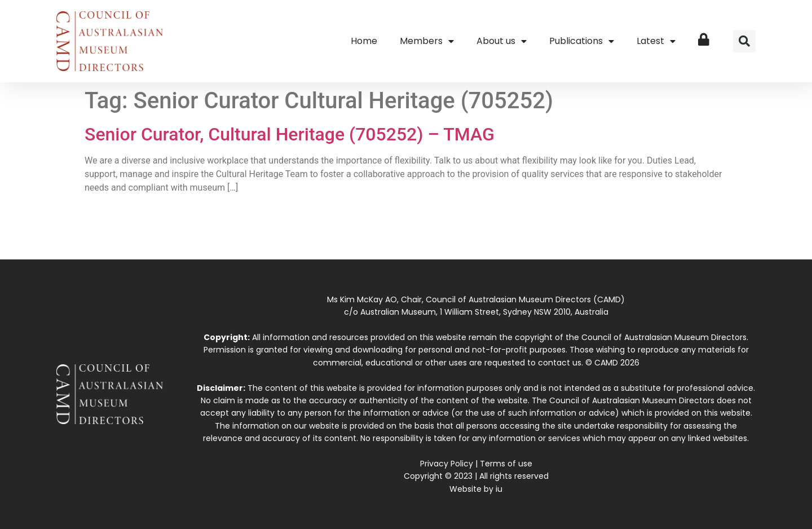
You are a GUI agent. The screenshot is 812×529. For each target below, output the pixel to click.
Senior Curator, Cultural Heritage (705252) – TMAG (290, 134)
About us (502, 41)
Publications (582, 41)
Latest (656, 41)
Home (364, 41)
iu (499, 489)
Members (427, 41)
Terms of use (506, 464)
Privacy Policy (447, 464)
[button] (744, 41)
